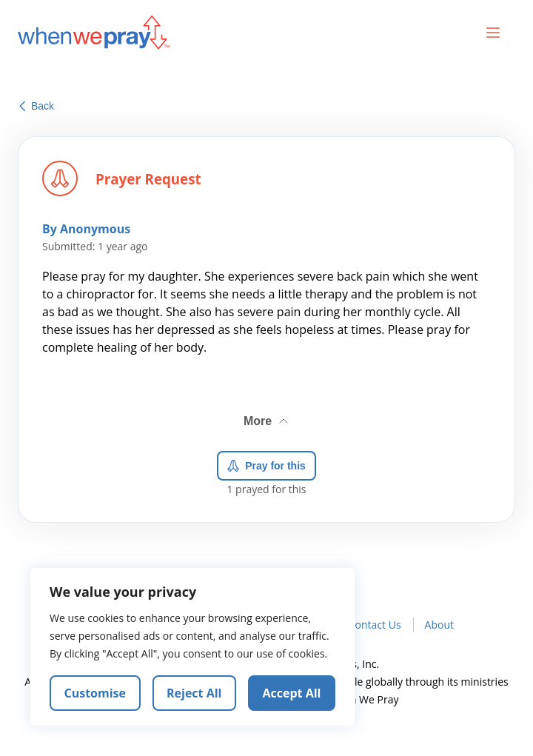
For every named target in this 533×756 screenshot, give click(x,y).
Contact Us (375, 625)
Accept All (292, 693)
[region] (192, 647)
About (439, 625)
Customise (95, 693)
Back (37, 106)
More (267, 418)
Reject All (194, 693)
